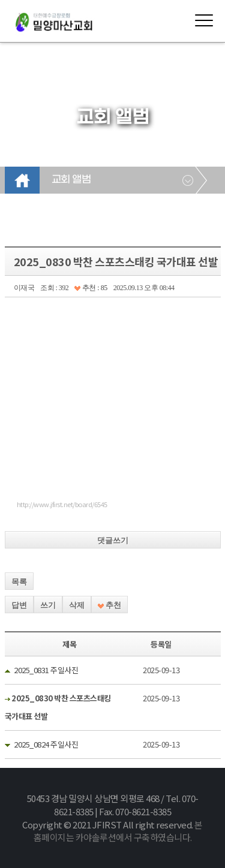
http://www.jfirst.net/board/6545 (62, 504)
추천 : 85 (91, 288)
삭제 (77, 605)
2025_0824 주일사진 (46, 744)
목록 (19, 582)
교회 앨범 (71, 180)
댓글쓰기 (113, 540)
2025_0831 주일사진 (46, 670)
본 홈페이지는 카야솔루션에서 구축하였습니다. (118, 831)
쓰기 (48, 605)
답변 (19, 605)
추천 (109, 605)
